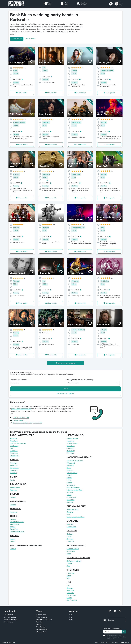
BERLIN (14, 477)
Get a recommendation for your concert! (27, 423)
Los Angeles (71, 595)
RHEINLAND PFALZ (76, 506)
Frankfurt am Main (17, 522)
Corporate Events (42, 629)
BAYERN (14, 460)
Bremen (13, 497)
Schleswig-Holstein (74, 561)
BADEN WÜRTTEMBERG (22, 435)
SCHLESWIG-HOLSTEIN (78, 558)
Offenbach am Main (17, 532)
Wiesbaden (14, 524)
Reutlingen (14, 456)
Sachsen (70, 534)
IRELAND (15, 536)
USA (69, 582)
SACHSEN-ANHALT (76, 545)
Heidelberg (14, 446)
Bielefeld (70, 465)
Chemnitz (70, 541)
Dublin (13, 541)
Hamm (69, 478)
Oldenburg (71, 446)
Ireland (13, 539)
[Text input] (113, 632)
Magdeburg (71, 551)
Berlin (12, 480)
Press (71, 620)
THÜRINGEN (73, 570)
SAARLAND (73, 521)
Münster (70, 492)
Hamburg (14, 512)
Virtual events (41, 627)
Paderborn (71, 500)
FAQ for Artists (9, 615)
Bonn (69, 468)
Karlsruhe (14, 439)
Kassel (13, 527)
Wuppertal (71, 463)
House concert (41, 615)
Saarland (70, 524)
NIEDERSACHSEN (75, 435)
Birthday (39, 625)
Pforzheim (14, 453)
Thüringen (71, 573)
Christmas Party (42, 632)
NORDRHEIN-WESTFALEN (80, 457)
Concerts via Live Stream (44, 620)
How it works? (31, 39)
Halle (69, 554)
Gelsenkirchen (72, 473)
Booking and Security (10, 620)
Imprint (97, 642)
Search (65, 389)
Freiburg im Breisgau (18, 443)
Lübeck (69, 563)
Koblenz (70, 512)
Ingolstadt (14, 470)
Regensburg (15, 468)
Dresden (70, 539)
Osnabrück (71, 448)
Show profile (23, 93)
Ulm (12, 448)
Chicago (70, 588)
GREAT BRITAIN (18, 501)
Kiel (68, 566)
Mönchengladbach (73, 488)
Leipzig (69, 537)
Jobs (71, 617)
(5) (47, 180)
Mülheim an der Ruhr (75, 490)
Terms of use (115, 642)
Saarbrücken (71, 527)
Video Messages (42, 617)
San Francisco (72, 600)
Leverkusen (71, 485)
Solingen (70, 502)
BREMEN (14, 494)
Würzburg (14, 473)
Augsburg (14, 465)
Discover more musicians (66, 363)
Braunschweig (72, 443)
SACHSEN (72, 531)
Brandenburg (15, 488)
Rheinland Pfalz (72, 510)
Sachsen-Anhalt (73, 549)
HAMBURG (16, 509)
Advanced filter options (65, 394)
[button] (118, 4)
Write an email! (18, 420)
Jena (68, 578)
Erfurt (69, 576)
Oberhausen (71, 497)
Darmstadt (14, 529)
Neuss (69, 495)
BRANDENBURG (18, 484)
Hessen (13, 519)
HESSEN (14, 516)
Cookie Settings (125, 642)
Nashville (70, 593)
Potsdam (13, 490)
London (13, 505)
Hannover (70, 441)
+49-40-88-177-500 (21, 418)
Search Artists (17, 39)
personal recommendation (21, 409)
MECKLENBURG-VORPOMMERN (26, 545)
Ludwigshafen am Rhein (76, 517)
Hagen (69, 475)
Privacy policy (105, 642)
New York (70, 590)
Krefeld (69, 483)
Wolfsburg (71, 451)
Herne (69, 480)
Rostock (13, 549)
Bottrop (70, 470)
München (14, 463)
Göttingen (70, 453)
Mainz (69, 514)
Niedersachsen (72, 439)
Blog (71, 615)
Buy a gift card (8, 622)
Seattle (69, 598)
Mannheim (14, 441)
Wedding (39, 622)
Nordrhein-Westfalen (75, 461)
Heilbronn (14, 451)
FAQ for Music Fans (10, 617)
